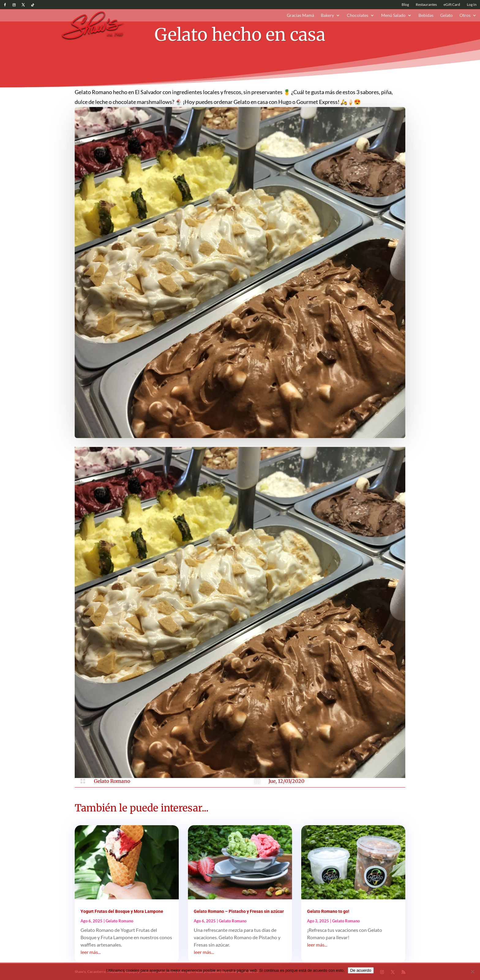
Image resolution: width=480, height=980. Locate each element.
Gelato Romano (112, 781)
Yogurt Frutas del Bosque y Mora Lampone (122, 911)
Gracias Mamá (300, 15)
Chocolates (358, 15)
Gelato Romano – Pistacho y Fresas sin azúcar (239, 911)
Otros (465, 15)
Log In (472, 5)
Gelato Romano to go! (328, 911)
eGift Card (452, 5)
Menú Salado (393, 15)
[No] (472, 971)
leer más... (91, 952)
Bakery (327, 15)
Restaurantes (426, 5)
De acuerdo (361, 970)
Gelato (446, 15)
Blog (405, 5)
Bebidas (426, 15)
